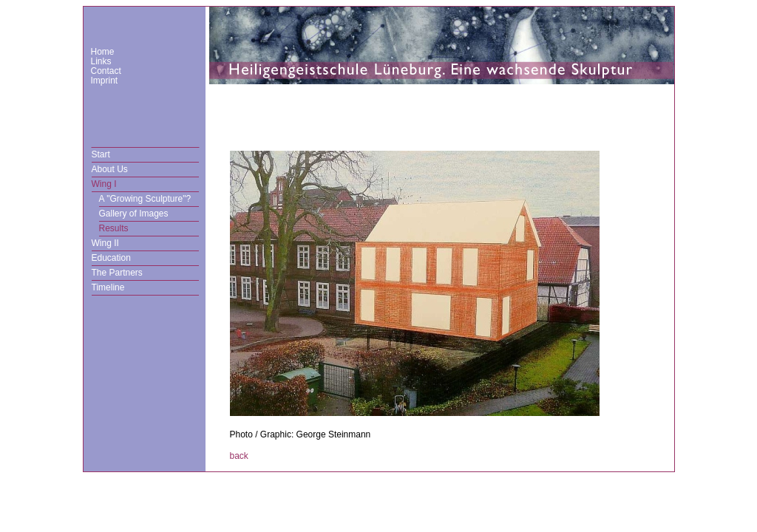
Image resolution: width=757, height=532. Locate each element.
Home (103, 52)
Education (111, 258)
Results (114, 228)
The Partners (117, 273)
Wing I (104, 184)
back (239, 456)
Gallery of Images (134, 214)
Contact (106, 71)
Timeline (108, 287)
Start (101, 154)
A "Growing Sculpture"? (145, 199)
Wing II (105, 243)
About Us (110, 169)
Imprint (105, 81)
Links (101, 61)
